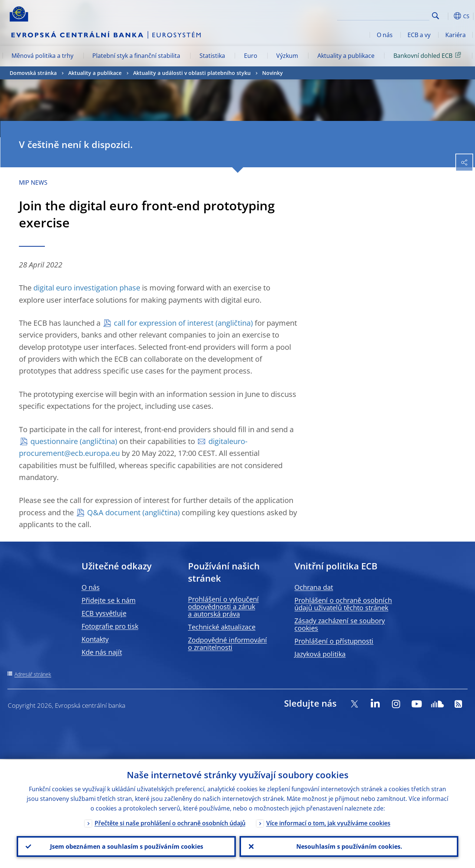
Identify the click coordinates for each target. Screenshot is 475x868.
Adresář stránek (33, 674)
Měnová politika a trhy (42, 56)
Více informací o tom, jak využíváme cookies (328, 822)
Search (436, 16)
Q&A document (114, 512)
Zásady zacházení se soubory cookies (340, 624)
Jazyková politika (320, 654)
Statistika (212, 56)
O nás (385, 35)
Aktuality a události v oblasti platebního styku (192, 73)
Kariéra (456, 35)
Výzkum (287, 56)
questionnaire (54, 441)
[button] (447, 16)
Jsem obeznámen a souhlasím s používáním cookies (126, 846)
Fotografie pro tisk (110, 626)
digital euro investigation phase (87, 288)
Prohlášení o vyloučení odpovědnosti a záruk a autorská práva (223, 606)
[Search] (392, 15)
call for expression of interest (164, 323)
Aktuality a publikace (346, 56)
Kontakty (95, 639)
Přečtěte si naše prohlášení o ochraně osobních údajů (170, 822)
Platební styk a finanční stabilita (136, 56)
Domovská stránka (33, 73)
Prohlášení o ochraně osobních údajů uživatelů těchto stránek (343, 604)
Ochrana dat (314, 587)
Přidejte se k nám (109, 600)
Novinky (273, 73)
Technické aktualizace (222, 627)
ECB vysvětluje (104, 613)
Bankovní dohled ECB (428, 55)
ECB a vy (419, 35)
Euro (251, 56)
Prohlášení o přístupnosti (334, 641)
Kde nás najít (102, 652)
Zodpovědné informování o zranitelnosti (227, 644)
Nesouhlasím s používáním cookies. (349, 846)
